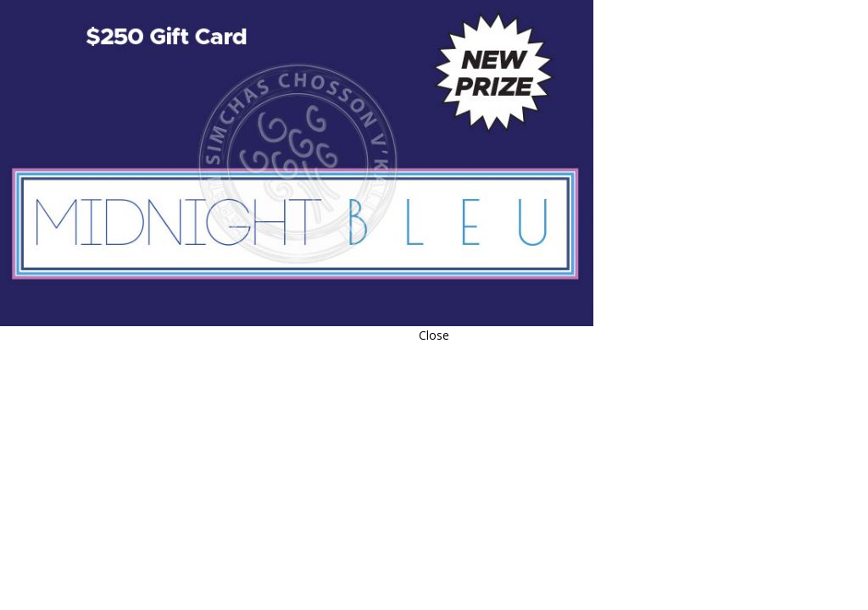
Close (434, 335)
